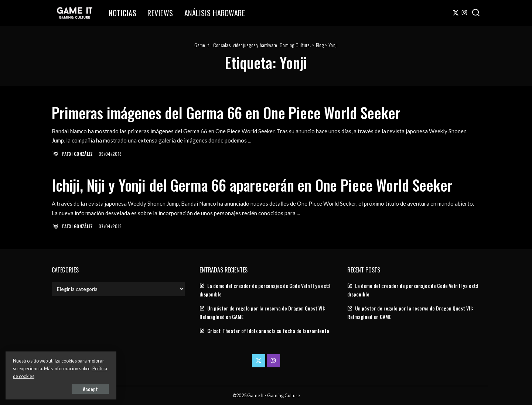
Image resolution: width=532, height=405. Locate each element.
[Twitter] (456, 13)
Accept (90, 389)
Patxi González (78, 154)
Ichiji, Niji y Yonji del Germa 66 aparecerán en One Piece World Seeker (252, 185)
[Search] (476, 13)
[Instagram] (465, 13)
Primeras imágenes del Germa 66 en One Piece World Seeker (226, 113)
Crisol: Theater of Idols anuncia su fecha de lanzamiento (268, 331)
